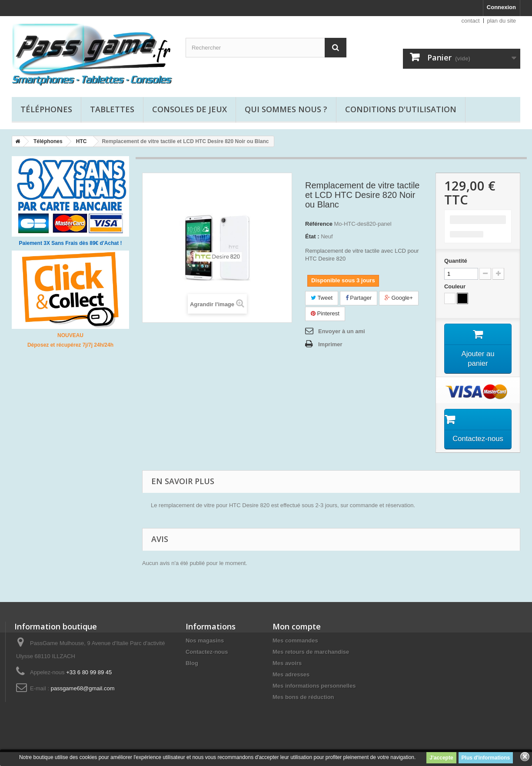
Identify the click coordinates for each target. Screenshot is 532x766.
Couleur (456, 286)
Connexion (501, 7)
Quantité (456, 261)
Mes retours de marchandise (311, 666)
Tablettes (112, 109)
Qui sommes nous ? (286, 109)
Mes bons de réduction (303, 711)
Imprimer (330, 344)
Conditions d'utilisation (401, 109)
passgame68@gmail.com (83, 702)
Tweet (322, 298)
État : (312, 236)
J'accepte (441, 758)
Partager (359, 298)
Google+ (399, 298)
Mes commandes (295, 654)
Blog (192, 677)
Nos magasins (205, 654)
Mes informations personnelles (314, 700)
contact (471, 21)
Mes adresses (291, 688)
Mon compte (297, 640)
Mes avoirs (287, 677)
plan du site (502, 21)
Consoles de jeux (190, 109)
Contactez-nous (207, 666)
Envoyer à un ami (342, 331)
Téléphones (46, 109)
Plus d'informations (486, 758)
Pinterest (325, 313)
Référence (319, 224)
